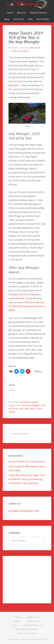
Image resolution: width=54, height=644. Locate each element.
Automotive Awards (29, 402)
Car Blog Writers (27, 4)
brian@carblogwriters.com (24, 511)
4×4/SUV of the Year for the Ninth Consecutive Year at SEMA (27, 306)
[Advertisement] (27, 580)
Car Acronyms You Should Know (27, 461)
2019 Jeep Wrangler (30, 405)
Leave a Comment (20, 51)
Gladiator (14, 85)
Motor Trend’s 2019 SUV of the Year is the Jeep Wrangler (26, 37)
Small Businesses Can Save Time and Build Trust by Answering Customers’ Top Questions (27, 479)
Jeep (26, 408)
